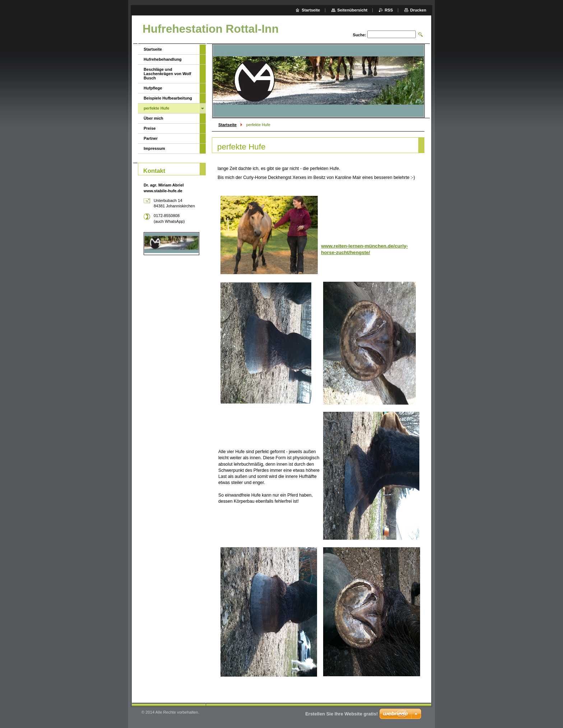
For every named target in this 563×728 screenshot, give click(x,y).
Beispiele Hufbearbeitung (168, 98)
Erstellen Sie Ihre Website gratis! (341, 714)
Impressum (154, 148)
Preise (150, 128)
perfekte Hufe (157, 108)
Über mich (153, 118)
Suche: (359, 35)
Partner (151, 138)
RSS (389, 10)
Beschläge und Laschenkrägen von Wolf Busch (167, 74)
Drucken (418, 10)
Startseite (227, 125)
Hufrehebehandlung (163, 59)
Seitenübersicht (352, 10)
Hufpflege (153, 88)
